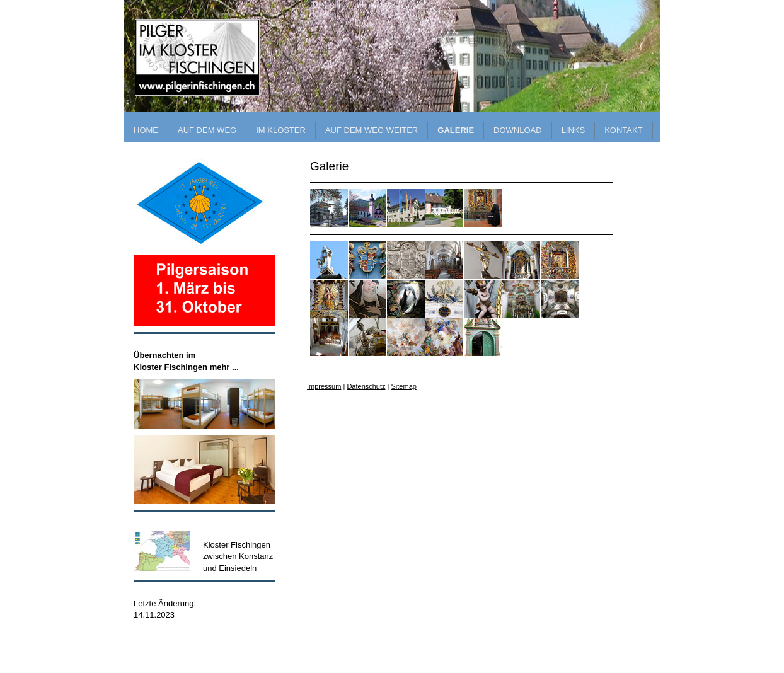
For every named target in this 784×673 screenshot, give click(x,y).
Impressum (324, 386)
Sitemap (404, 386)
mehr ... (224, 367)
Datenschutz (366, 386)
